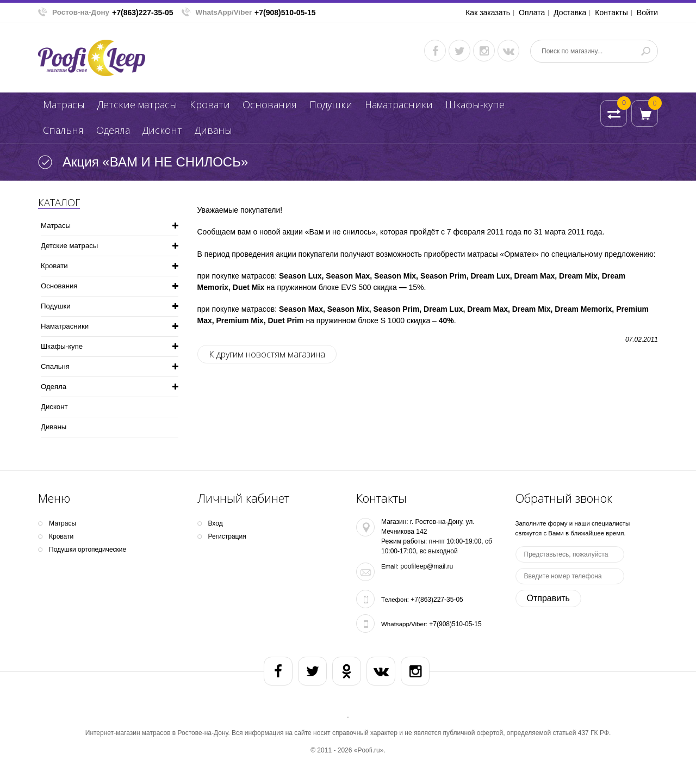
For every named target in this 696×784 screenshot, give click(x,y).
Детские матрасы (137, 104)
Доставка (570, 13)
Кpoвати (210, 104)
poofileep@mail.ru (427, 566)
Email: (390, 566)
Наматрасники (399, 104)
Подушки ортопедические (88, 550)
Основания (270, 104)
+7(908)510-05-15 (285, 13)
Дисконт (162, 130)
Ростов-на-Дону (81, 12)
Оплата (532, 13)
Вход (216, 523)
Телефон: (395, 600)
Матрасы (64, 104)
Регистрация (227, 536)
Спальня (63, 130)
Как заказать (488, 13)
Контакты (611, 13)
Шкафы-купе (475, 104)
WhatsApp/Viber (224, 12)
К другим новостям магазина (267, 354)
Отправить (548, 598)
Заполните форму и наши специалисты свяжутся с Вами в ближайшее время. (573, 528)
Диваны (213, 130)
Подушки (331, 104)
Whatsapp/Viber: (404, 624)
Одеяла (113, 130)
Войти (647, 13)
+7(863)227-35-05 (142, 13)
